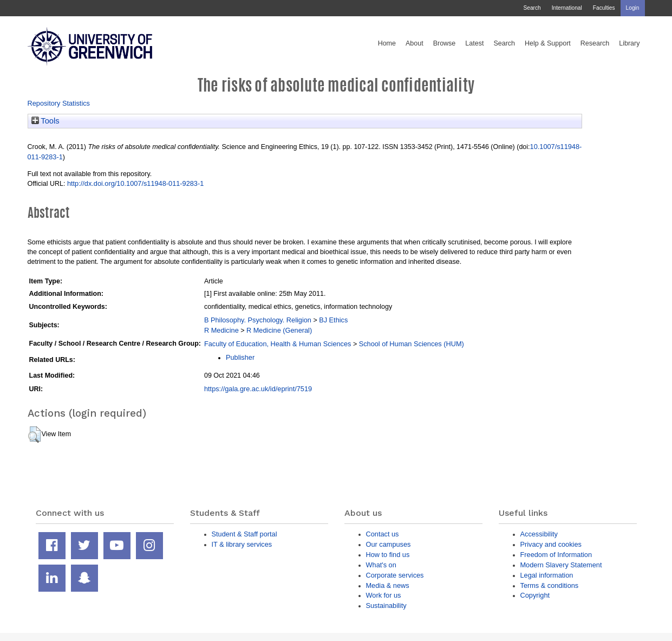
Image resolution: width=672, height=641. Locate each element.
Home (387, 43)
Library (629, 43)
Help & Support (548, 43)
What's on (381, 565)
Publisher (240, 357)
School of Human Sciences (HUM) (412, 344)
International (567, 8)
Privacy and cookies (551, 544)
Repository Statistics (59, 103)
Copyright (535, 595)
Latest (474, 43)
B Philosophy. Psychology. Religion (258, 320)
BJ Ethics (333, 320)
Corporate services (395, 575)
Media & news (388, 585)
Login (633, 8)
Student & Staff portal (244, 534)
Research (595, 43)
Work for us (384, 595)
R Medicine (221, 330)
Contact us (383, 534)
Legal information (547, 575)
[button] (34, 435)
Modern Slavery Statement (561, 565)
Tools (45, 121)
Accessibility (539, 534)
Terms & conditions (550, 585)
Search (532, 8)
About (415, 43)
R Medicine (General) (279, 330)
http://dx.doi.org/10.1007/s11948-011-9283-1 (135, 183)
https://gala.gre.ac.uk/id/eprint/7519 (258, 389)
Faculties (604, 8)
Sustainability (386, 606)
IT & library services (242, 544)
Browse (445, 43)
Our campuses (389, 544)
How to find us (388, 555)
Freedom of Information (556, 555)
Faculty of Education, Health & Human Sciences (278, 344)
